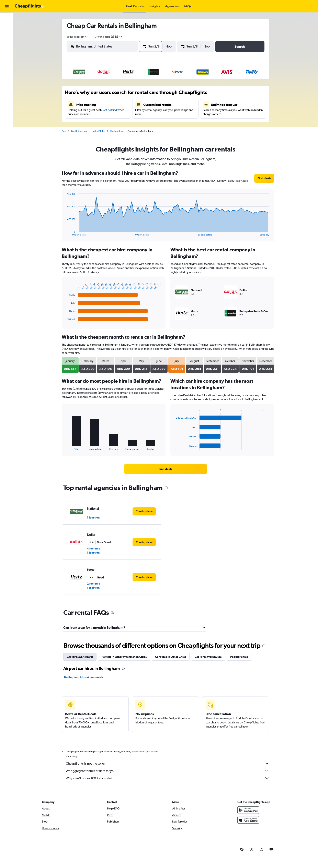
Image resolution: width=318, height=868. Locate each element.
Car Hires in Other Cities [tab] (171, 657)
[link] (265, 178)
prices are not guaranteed (145, 752)
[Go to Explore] (7, 36)
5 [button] (123, 94)
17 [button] (104, 114)
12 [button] (123, 104)
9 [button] (94, 104)
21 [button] (143, 114)
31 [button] (104, 134)
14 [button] (143, 104)
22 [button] (152, 114)
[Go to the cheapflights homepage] (30, 6)
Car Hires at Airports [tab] (81, 657)
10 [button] (104, 104)
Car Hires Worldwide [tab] (209, 657)
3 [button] (103, 94)
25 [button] (113, 124)
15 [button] (152, 104)
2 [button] (94, 94)
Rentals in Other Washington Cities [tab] (125, 657)
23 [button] (94, 124)
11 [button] (113, 104)
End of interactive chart (66, 233)
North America (80, 131)
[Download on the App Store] (249, 820)
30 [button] (94, 134)
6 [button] (133, 94)
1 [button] (152, 85)
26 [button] (123, 124)
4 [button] (113, 94)
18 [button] (113, 114)
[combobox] (78, 37)
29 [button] (152, 124)
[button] (7, 6)
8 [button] (152, 94)
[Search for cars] (7, 27)
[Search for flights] (7, 19)
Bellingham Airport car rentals (84, 677)
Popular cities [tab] (240, 657)
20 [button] (133, 114)
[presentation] (167, 488)
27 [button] (133, 124)
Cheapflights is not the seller (168, 763)
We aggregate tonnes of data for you (168, 771)
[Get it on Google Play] (249, 810)
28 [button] (143, 124)
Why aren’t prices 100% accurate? (168, 778)
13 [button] (133, 104)
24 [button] (103, 124)
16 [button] (94, 114)
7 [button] (143, 94)
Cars (65, 131)
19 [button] (123, 114)
